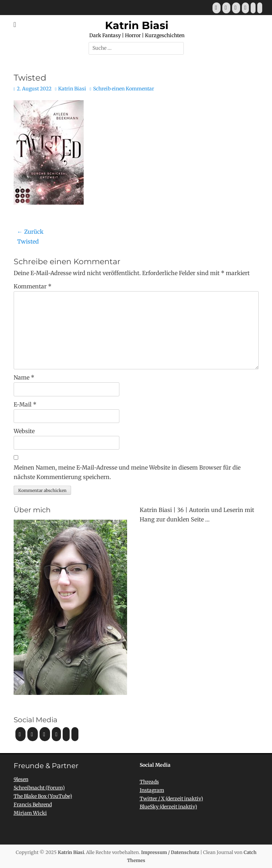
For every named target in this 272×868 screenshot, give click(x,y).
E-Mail (25, 404)
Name (24, 377)
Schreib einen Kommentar (124, 89)
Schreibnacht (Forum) (39, 788)
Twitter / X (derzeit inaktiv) (171, 799)
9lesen (21, 779)
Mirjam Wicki (30, 813)
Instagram (152, 790)
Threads (149, 782)
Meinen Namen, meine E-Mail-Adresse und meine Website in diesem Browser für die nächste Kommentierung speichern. (127, 472)
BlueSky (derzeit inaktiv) (168, 807)
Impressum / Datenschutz (170, 852)
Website (24, 431)
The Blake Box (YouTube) (43, 796)
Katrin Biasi (137, 25)
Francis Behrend (33, 805)
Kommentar (33, 286)
